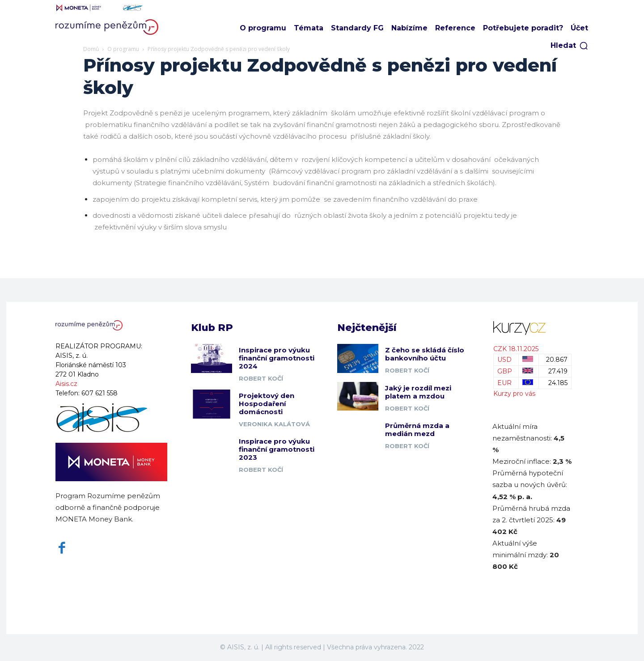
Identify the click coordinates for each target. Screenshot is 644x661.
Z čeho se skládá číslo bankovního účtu (425, 354)
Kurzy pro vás (514, 394)
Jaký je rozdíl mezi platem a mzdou (418, 392)
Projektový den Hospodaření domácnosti (267, 404)
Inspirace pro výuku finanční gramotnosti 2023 (277, 450)
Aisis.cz (66, 384)
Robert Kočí (261, 379)
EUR (504, 383)
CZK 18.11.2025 (516, 349)
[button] (570, 46)
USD (504, 360)
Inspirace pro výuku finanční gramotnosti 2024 (277, 358)
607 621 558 (100, 393)
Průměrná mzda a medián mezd (417, 430)
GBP (505, 371)
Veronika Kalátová (274, 424)
